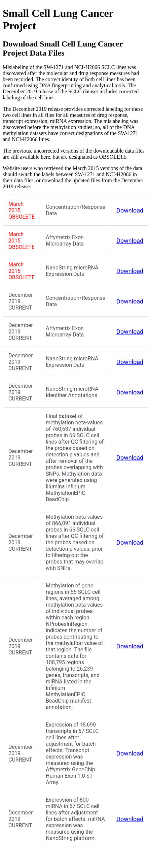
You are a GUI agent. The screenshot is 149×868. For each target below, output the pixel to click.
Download (130, 210)
